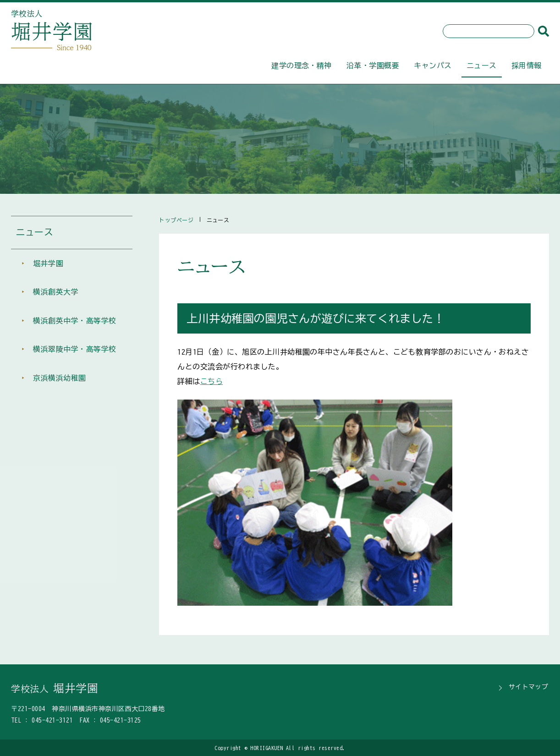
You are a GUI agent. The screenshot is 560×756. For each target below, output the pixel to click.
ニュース (482, 66)
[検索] (544, 31)
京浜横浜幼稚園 (59, 382)
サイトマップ (529, 687)
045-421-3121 (52, 720)
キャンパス (433, 66)
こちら (211, 381)
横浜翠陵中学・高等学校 (74, 353)
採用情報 (527, 66)
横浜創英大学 (56, 294)
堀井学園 (48, 265)
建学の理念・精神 (302, 66)
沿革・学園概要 (373, 66)
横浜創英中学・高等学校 (74, 323)
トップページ (176, 220)
